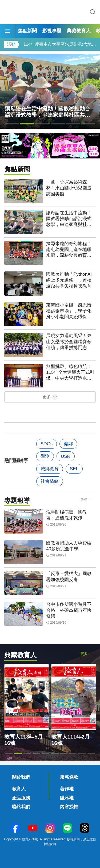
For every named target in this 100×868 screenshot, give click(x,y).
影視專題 (52, 31)
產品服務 (21, 798)
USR (66, 456)
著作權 (67, 789)
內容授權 (69, 807)
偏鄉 (68, 444)
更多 (47, 397)
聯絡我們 (21, 807)
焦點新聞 (27, 31)
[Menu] (7, 31)
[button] (12, 124)
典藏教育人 (79, 31)
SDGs (47, 444)
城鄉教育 (50, 469)
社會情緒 (50, 481)
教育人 (19, 789)
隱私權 (67, 798)
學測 (45, 456)
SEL (74, 469)
